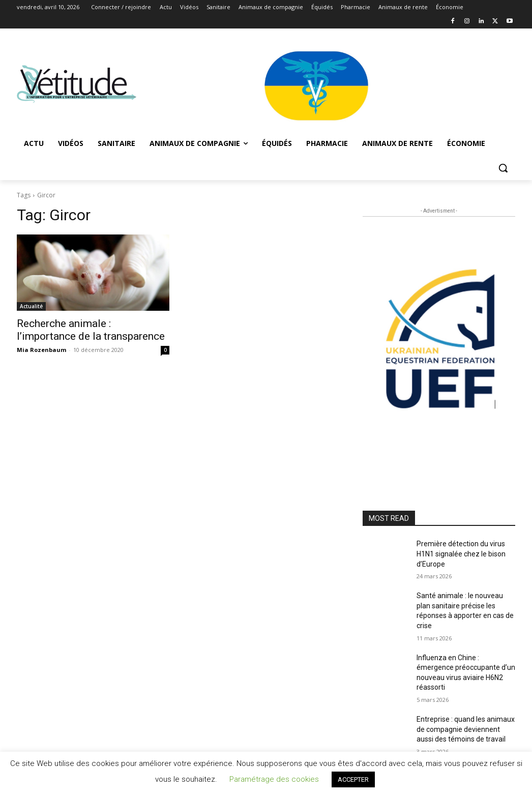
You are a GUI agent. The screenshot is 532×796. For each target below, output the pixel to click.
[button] (503, 168)
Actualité (31, 306)
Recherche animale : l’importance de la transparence (91, 330)
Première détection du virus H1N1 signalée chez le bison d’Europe (461, 554)
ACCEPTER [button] (353, 779)
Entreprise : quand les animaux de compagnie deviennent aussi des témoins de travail (466, 729)
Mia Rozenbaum (41, 350)
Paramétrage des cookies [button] (274, 779)
